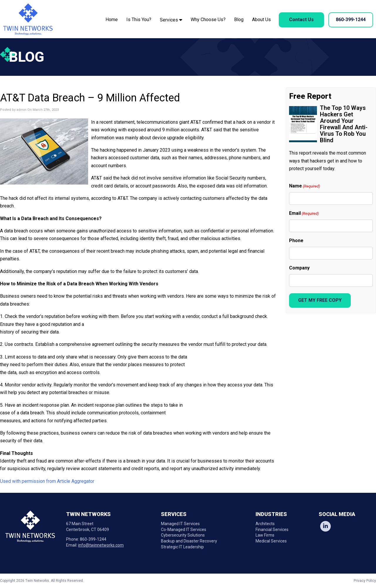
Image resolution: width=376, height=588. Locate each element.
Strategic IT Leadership (182, 547)
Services (171, 20)
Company (299, 268)
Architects (265, 524)
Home (112, 20)
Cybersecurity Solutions (183, 535)
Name (304, 186)
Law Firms (265, 535)
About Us (261, 20)
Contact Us (301, 20)
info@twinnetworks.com (101, 545)
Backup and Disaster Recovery (189, 541)
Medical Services (271, 541)
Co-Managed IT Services (184, 530)
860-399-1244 (351, 20)
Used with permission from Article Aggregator (47, 481)
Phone (296, 241)
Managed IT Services (180, 524)
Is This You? (139, 20)
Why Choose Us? (208, 20)
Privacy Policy (365, 581)
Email (304, 213)
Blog (239, 20)
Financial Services (272, 530)
